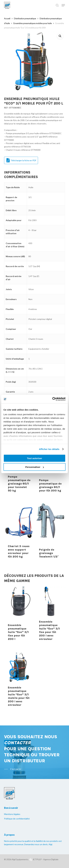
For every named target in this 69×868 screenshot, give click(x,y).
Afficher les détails (49, 449)
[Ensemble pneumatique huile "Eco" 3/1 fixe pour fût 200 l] (19, 616)
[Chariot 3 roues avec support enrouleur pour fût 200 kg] (19, 532)
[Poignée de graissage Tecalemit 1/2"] (50, 532)
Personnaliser (35, 467)
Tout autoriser (34, 458)
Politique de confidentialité (17, 819)
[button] (60, 36)
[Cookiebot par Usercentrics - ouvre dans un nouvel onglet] (52, 399)
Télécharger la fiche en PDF (21, 160)
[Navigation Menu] (63, 5)
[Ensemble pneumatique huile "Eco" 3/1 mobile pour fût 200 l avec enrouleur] (19, 681)
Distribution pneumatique (25, 18)
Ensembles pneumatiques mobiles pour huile (33, 23)
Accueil (7, 18)
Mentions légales (12, 814)
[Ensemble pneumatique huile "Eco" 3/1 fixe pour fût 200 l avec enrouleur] (50, 616)
